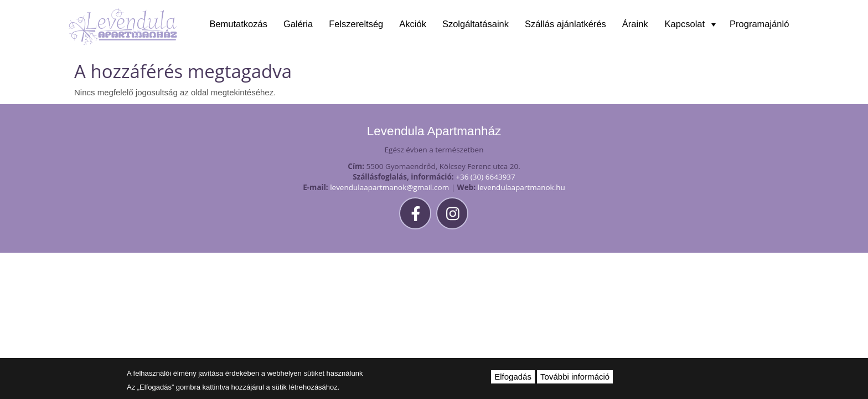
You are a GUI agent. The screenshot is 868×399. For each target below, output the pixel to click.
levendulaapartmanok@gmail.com (389, 187)
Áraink (635, 24)
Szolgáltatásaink (476, 24)
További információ (575, 377)
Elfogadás (513, 377)
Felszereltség (356, 24)
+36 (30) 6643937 (485, 177)
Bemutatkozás (238, 24)
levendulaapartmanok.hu (521, 187)
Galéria (298, 24)
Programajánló (759, 24)
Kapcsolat (690, 24)
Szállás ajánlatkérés (565, 24)
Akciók (413, 24)
